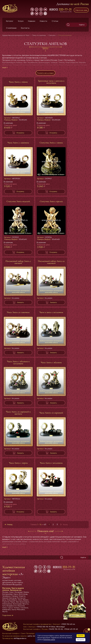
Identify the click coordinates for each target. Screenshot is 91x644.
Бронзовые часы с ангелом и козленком (51, 82)
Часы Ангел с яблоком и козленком (18, 362)
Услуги (21, 21)
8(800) (60, 9)
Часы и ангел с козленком (51, 312)
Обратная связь (81, 10)
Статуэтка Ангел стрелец (51, 201)
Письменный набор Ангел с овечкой (18, 262)
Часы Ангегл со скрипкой (51, 413)
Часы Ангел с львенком (18, 143)
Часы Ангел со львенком (18, 312)
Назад (10, 524)
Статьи (55, 21)
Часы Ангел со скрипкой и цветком (18, 413)
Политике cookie (49, 640)
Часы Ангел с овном (18, 82)
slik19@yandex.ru (20, 638)
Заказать (20, 302)
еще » (5, 67)
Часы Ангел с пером (18, 463)
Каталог (10, 21)
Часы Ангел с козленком (51, 463)
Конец (65, 525)
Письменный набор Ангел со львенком (51, 262)
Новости (43, 21)
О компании (11, 28)
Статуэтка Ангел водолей (18, 201)
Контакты (25, 28)
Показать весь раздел (45, 73)
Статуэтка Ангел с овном (51, 143)
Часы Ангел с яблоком (51, 362)
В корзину (20, 133)
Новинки (32, 21)
